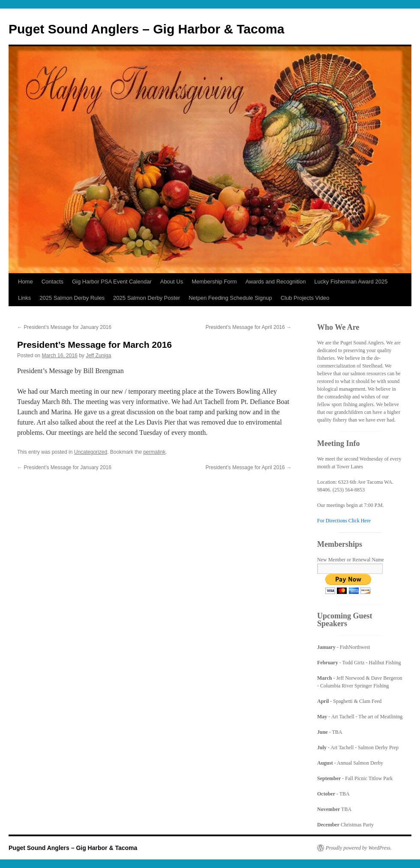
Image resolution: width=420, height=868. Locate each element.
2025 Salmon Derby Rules (72, 298)
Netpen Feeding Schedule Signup (230, 298)
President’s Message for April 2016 (248, 327)
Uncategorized (91, 452)
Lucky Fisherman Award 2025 (351, 282)
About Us (172, 282)
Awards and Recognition (276, 282)
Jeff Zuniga (98, 356)
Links (24, 298)
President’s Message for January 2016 (64, 327)
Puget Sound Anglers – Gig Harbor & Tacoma (146, 29)
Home (25, 282)
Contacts (52, 282)
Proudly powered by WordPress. (359, 848)
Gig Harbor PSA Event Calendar (112, 282)
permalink (154, 452)
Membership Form (214, 282)
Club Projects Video (305, 298)
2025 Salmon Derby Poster (147, 298)
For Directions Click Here (344, 521)
